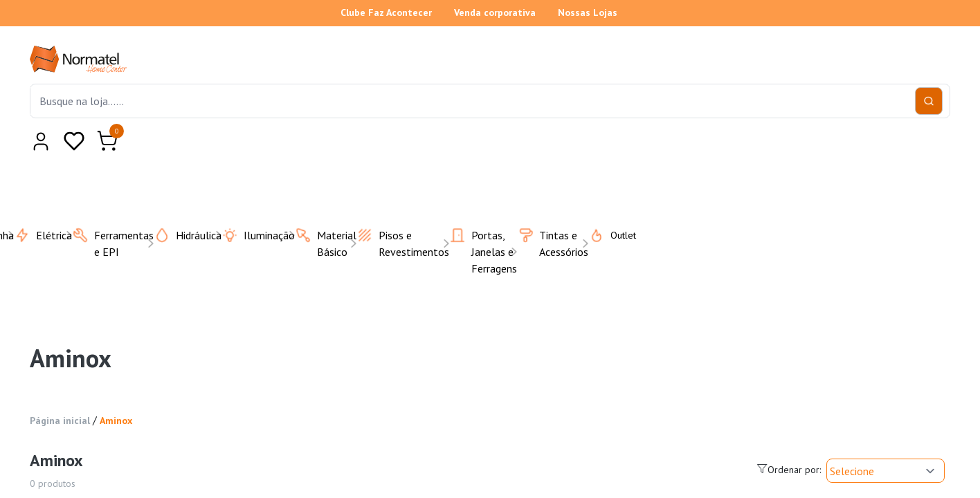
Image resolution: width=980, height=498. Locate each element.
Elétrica (505, 119)
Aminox (116, 249)
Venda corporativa (495, 12)
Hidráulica (579, 119)
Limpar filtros (131, 399)
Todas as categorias (103, 119)
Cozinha (435, 119)
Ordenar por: (789, 298)
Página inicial (60, 249)
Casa (279, 119)
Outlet (875, 119)
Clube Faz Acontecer (386, 12)
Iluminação (660, 119)
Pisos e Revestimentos (772, 119)
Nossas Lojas (588, 12)
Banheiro (214, 119)
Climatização (354, 119)
